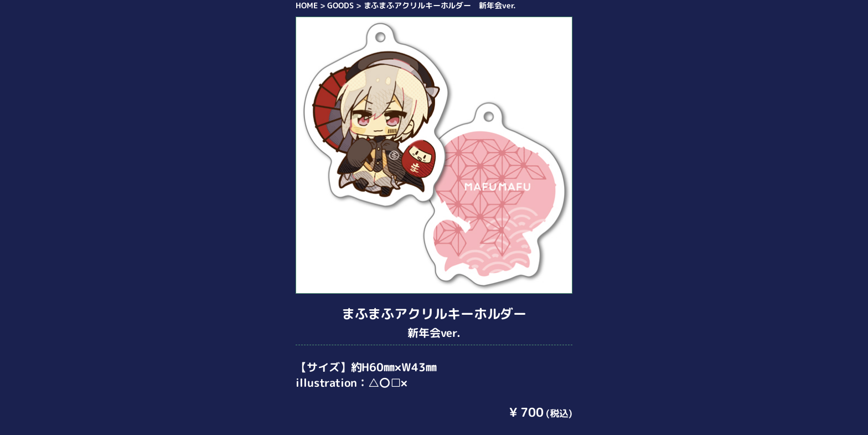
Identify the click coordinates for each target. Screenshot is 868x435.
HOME (307, 5)
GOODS (340, 5)
